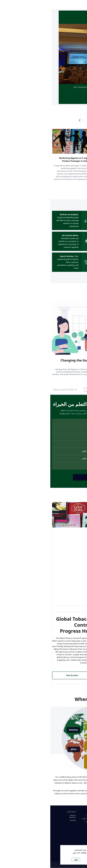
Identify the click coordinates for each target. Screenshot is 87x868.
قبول (26, 859)
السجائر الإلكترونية (65, 815)
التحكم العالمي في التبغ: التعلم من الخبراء (73, 390)
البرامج (38, 815)
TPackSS (22, 820)
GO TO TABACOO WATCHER (65, 257)
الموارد (53, 812)
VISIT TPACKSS (65, 575)
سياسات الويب (36, 818)
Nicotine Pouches (67, 822)
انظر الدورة (44, 477)
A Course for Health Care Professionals (43, 390)
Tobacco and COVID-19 (14, 390)
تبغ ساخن (67, 818)
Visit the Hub (22, 675)
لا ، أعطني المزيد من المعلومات (51, 855)
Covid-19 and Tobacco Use (81, 832)
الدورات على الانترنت (81, 813)
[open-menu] (82, 5)
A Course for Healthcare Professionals (80, 826)
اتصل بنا (38, 821)
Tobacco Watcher (22, 816)
